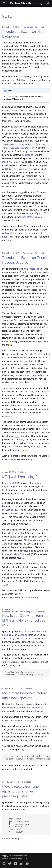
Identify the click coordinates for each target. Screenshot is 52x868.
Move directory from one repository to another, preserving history (20, 791)
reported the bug (41, 375)
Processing (8, 510)
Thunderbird (28, 27)
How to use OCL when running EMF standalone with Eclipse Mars (25, 620)
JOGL (15, 513)
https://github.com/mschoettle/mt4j (20, 598)
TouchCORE (14, 483)
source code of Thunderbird (19, 130)
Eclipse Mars (31, 540)
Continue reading (11, 839)
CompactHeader (31, 286)
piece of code (32, 155)
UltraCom (26, 567)
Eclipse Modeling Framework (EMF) (20, 554)
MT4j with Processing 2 (20, 477)
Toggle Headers (36, 269)
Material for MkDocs (19, 858)
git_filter (34, 720)
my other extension (32, 217)
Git (21, 688)
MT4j (5, 490)
